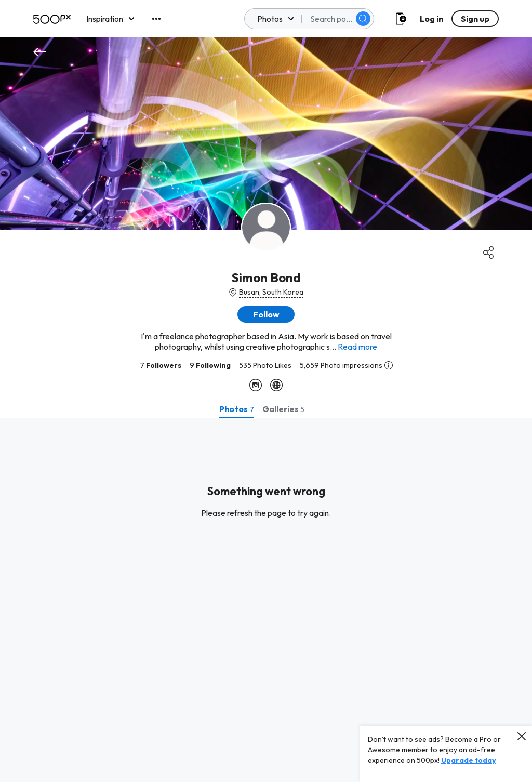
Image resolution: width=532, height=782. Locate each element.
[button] (266, 314)
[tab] (237, 409)
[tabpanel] (266, 600)
